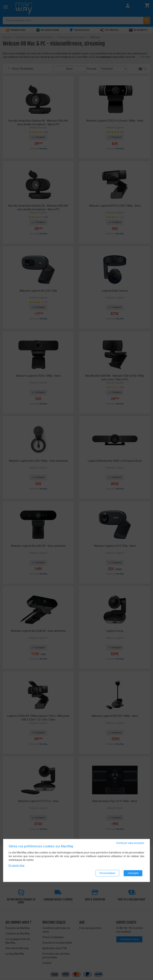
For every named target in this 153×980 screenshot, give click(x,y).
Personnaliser (107, 873)
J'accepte (133, 873)
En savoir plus (17, 865)
